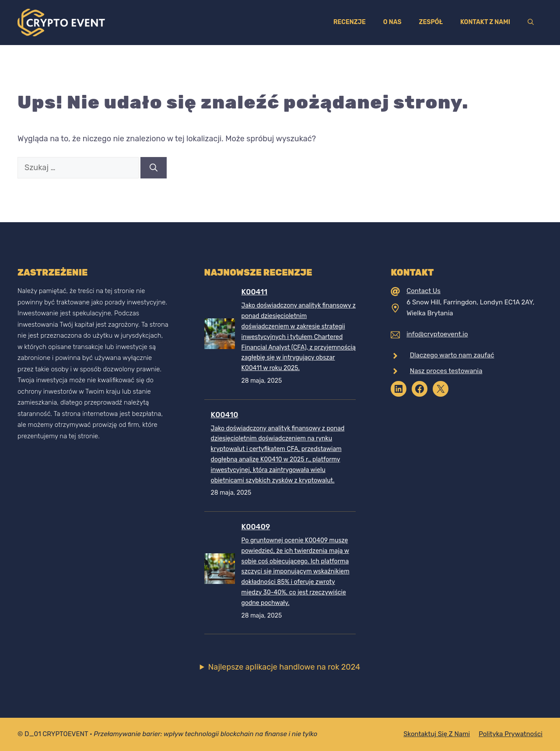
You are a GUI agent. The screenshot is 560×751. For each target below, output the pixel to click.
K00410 (225, 415)
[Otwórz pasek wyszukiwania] (531, 22)
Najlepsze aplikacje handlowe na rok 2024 (284, 667)
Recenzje (350, 22)
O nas (392, 22)
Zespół (431, 22)
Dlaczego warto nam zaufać (452, 355)
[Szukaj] (154, 168)
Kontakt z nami (485, 22)
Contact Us (423, 291)
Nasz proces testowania (446, 371)
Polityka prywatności (511, 734)
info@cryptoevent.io (437, 334)
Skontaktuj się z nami (437, 734)
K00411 (254, 292)
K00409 (256, 527)
